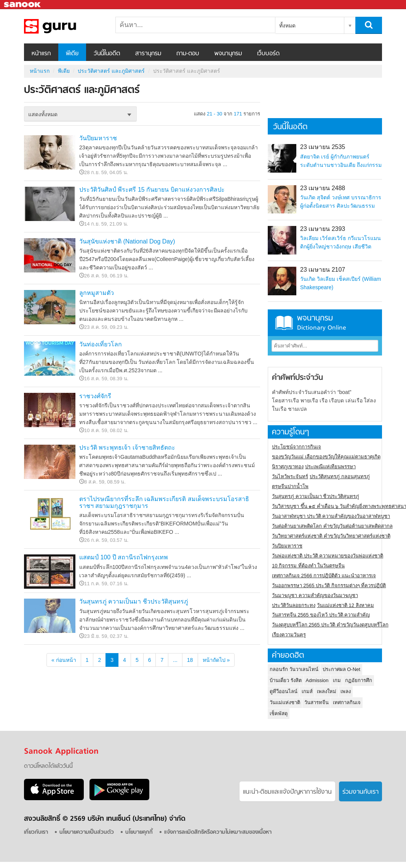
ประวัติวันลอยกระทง (294, 605)
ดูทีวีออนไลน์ (284, 691)
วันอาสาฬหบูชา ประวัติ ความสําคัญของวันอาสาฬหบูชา (331, 516)
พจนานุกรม (228, 54)
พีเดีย (72, 54)
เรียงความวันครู (289, 635)
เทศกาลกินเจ (347, 702)
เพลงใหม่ (327, 691)
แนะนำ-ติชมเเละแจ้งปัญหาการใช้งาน (287, 792)
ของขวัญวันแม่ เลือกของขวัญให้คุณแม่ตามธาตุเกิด (326, 457)
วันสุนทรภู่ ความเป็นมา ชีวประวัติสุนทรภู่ (134, 601)
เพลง (346, 691)
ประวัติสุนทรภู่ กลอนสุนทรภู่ (340, 476)
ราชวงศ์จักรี (95, 396)
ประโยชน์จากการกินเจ (297, 447)
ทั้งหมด (287, 26)
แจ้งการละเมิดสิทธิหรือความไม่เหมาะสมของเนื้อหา (218, 832)
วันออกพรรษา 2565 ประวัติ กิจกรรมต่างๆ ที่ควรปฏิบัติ (329, 585)
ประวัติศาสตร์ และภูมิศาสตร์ (64, 26)
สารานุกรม (148, 54)
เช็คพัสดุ (279, 713)
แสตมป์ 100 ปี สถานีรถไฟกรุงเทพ (124, 557)
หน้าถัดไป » (216, 660)
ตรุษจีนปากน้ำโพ (290, 486)
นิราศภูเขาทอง (288, 467)
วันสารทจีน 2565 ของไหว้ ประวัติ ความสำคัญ (321, 615)
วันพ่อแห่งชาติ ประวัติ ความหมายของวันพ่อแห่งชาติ (328, 556)
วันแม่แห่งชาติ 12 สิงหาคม (345, 605)
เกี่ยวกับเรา (36, 832)
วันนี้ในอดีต (107, 54)
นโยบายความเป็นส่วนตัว (87, 832)
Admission (317, 680)
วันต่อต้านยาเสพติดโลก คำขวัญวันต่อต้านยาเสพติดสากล (332, 526)
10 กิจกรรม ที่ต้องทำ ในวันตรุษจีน (308, 566)
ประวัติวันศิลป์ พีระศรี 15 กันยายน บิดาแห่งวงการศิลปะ (152, 190)
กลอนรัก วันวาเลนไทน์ (294, 669)
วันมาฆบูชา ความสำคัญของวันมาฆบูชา (315, 595)
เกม (337, 680)
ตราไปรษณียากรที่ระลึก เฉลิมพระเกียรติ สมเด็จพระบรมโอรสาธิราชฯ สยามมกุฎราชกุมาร (164, 502)
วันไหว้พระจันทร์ (290, 476)
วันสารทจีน (316, 702)
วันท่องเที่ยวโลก (101, 344)
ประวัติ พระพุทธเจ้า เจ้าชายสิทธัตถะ (127, 448)
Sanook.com (23, 5)
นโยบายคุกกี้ (139, 832)
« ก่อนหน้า (64, 660)
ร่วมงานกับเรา (360, 792)
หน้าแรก (41, 54)
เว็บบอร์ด (268, 54)
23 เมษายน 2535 (323, 147)
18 (190, 660)
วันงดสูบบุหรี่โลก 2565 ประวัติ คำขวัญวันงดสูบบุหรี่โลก (330, 625)
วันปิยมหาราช (98, 138)
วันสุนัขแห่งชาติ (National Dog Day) (127, 241)
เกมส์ (307, 691)
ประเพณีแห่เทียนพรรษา (330, 467)
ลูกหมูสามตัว (97, 293)
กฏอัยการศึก (359, 680)
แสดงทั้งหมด (43, 114)
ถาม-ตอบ (188, 54)
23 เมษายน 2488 (323, 188)
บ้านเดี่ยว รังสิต (286, 680)
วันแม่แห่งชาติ (285, 702)
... (175, 660)
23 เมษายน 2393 (323, 229)
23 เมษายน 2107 (323, 270)
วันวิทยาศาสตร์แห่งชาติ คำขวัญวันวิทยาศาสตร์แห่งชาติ (331, 536)
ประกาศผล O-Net (341, 669)
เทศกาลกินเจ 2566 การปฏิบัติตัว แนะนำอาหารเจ (324, 576)
